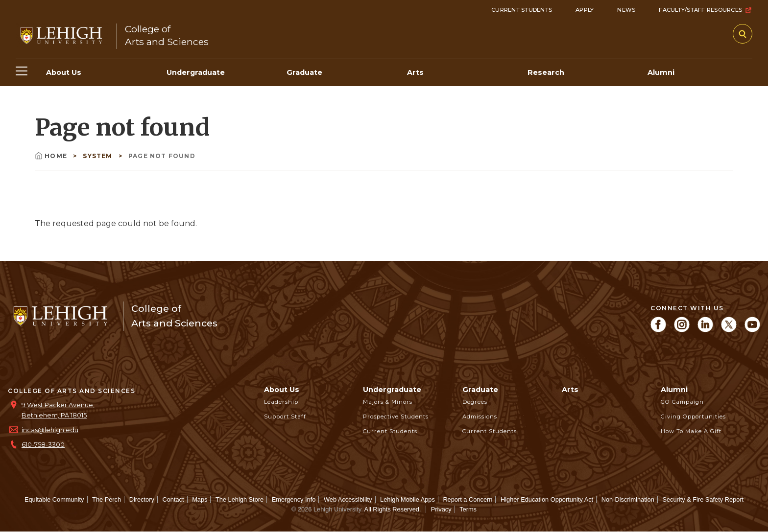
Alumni (674, 390)
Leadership (281, 402)
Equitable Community (54, 499)
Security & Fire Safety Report (703, 499)
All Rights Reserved (392, 509)
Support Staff (285, 416)
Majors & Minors (388, 402)
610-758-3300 (43, 445)
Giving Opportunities (693, 416)
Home (52, 156)
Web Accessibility (348, 499)
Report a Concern (468, 499)
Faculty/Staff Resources (706, 10)
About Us (282, 390)
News (626, 10)
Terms (468, 509)
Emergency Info (294, 499)
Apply (585, 10)
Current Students (522, 10)
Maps (200, 499)
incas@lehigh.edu (50, 430)
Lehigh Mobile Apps (408, 499)
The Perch (107, 499)
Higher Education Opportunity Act (547, 499)
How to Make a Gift (691, 431)
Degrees (475, 402)
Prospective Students (396, 416)
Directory (142, 499)
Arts (570, 390)
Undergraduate (392, 390)
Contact (173, 499)
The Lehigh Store (240, 499)
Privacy (441, 509)
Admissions (480, 416)
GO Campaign (682, 402)
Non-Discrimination (628, 499)
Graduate (480, 390)
